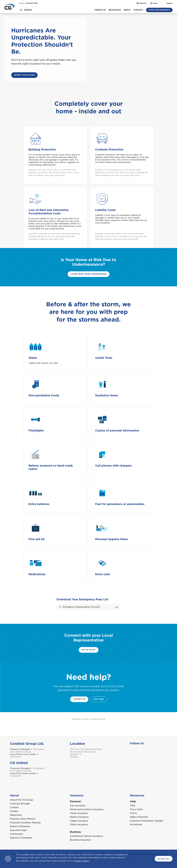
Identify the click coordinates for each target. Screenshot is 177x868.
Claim (154, 3)
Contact (138, 10)
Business (75, 832)
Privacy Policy (82, 861)
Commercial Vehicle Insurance (86, 836)
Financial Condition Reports (25, 823)
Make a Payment (139, 817)
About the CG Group (22, 800)
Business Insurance (80, 840)
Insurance (77, 795)
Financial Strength (20, 804)
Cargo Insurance (79, 821)
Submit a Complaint (21, 838)
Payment (142, 3)
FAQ (133, 806)
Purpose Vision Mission (23, 819)
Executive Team (18, 830)
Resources (115, 10)
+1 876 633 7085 (31, 3)
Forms (133, 813)
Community (16, 834)
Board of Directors (20, 826)
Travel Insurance (79, 813)
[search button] (21, 10)
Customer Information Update (146, 821)
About (127, 10)
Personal (75, 801)
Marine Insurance (79, 817)
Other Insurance (79, 825)
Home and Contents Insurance (87, 809)
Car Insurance (77, 806)
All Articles (136, 825)
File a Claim (136, 809)
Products (100, 10)
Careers (14, 811)
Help (133, 801)
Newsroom (16, 815)
